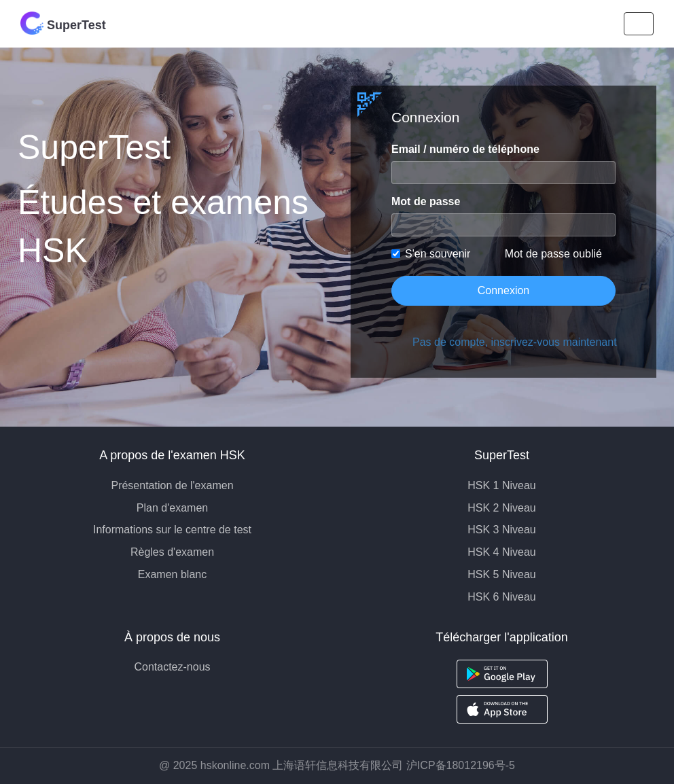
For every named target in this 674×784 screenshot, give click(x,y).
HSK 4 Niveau (502, 552)
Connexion (504, 290)
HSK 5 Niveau (502, 574)
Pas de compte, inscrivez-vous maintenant (514, 342)
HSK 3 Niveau (502, 530)
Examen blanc (172, 574)
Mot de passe (426, 201)
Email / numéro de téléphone (465, 149)
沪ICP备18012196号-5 (461, 765)
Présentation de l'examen (172, 485)
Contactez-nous (172, 667)
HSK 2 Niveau (502, 508)
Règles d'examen (172, 552)
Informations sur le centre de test (172, 530)
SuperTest (63, 23)
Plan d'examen (172, 508)
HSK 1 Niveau (502, 485)
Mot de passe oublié (553, 254)
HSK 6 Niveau (502, 597)
